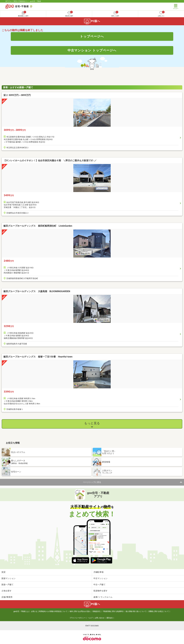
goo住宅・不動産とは (21, 611)
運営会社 (110, 618)
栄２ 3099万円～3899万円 (17, 95)
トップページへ (92, 36)
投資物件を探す (100, 591)
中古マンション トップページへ (92, 50)
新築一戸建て (7, 585)
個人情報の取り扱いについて (136, 611)
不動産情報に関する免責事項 (113, 611)
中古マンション (100, 578)
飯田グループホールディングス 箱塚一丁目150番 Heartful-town (38, 357)
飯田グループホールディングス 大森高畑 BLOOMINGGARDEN (46, 291)
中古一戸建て (99, 585)
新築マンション (8, 578)
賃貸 (3, 572)
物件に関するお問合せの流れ (80, 611)
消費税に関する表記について (158, 611)
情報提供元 (96, 611)
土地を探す (6, 591)
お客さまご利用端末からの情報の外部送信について (49, 611)
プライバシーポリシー (77, 618)
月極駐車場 (98, 572)
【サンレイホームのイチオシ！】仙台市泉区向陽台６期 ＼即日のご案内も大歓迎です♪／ (50, 160)
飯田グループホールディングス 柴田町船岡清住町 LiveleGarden (41, 226)
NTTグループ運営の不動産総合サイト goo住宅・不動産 (23, 1)
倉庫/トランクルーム (103, 597)
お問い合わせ (99, 618)
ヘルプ (90, 618)
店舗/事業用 (7, 597)
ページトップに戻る (92, 482)
